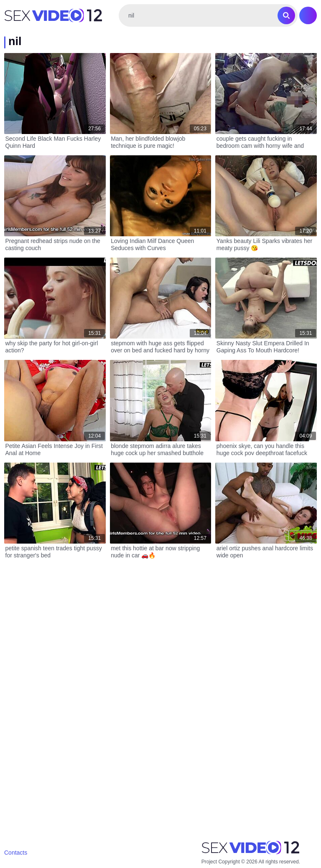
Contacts (16, 853)
